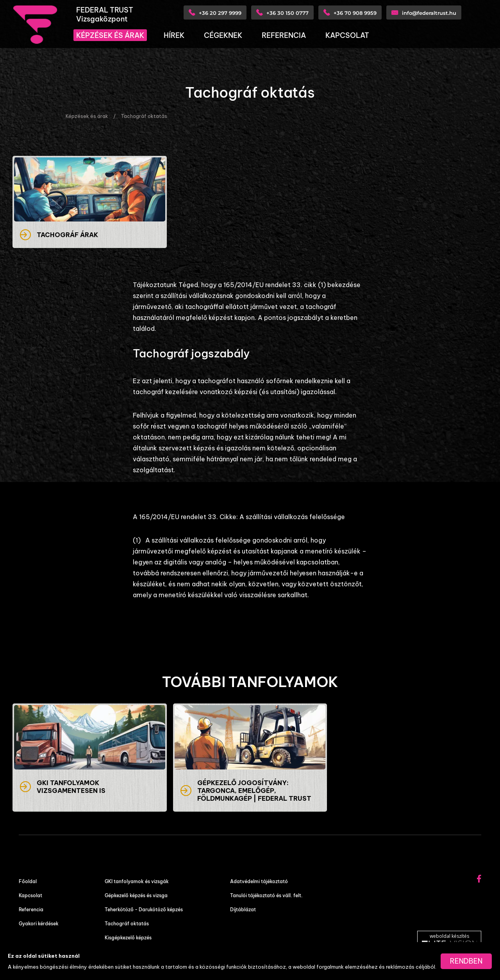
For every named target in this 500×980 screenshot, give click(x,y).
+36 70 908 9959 (355, 13)
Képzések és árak (87, 116)
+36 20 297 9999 (220, 13)
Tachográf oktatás (144, 116)
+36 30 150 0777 (287, 13)
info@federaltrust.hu (429, 13)
